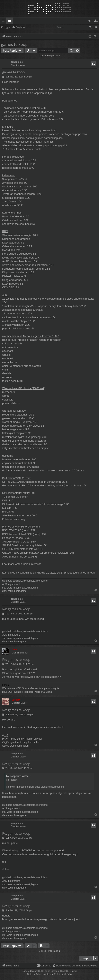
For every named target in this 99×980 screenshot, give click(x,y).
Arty (38, 974)
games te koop (14, 44)
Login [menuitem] (90, 22)
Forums (10, 22)
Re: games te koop (16, 609)
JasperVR (17, 700)
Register (20, 27)
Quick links (4, 22)
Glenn (15, 649)
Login (7, 27)
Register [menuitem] (97, 22)
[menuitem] (95, 37)
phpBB (38, 971)
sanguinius (17, 62)
